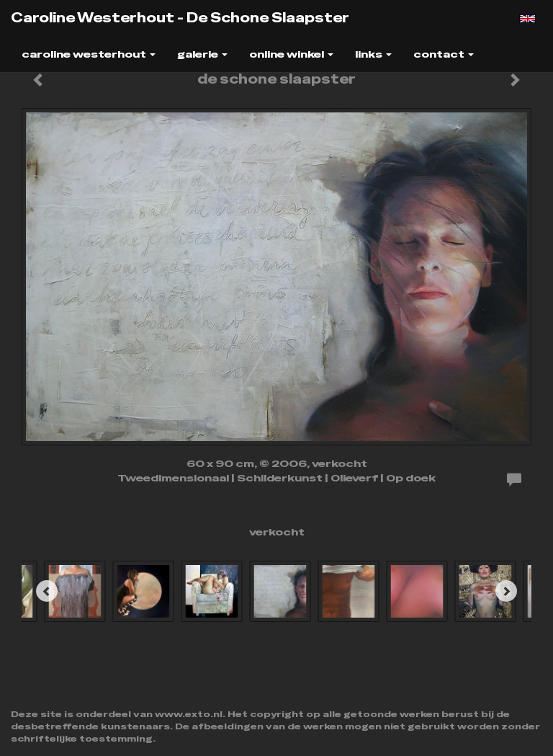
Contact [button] (444, 54)
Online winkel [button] (291, 54)
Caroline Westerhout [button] (89, 54)
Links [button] (373, 54)
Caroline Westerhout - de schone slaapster (180, 18)
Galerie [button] (202, 54)
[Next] (506, 591)
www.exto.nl (189, 714)
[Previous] (47, 591)
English (527, 19)
